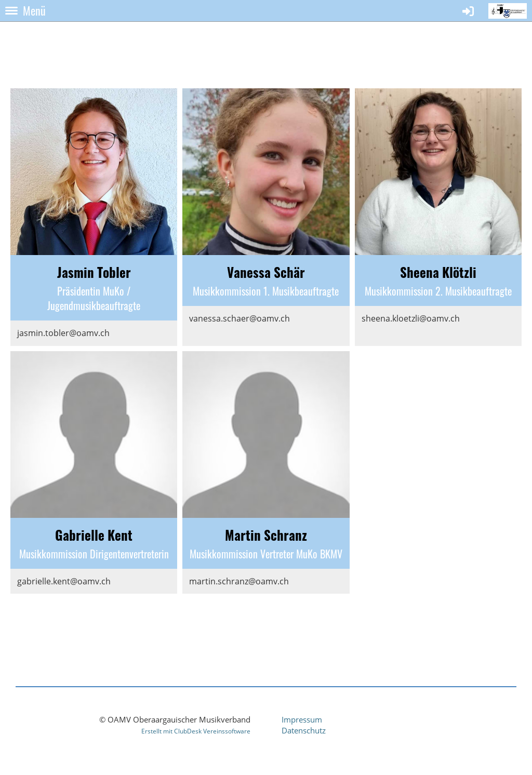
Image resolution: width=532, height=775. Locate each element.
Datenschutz (304, 730)
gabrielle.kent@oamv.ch (64, 581)
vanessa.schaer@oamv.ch (240, 318)
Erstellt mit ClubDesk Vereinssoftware (196, 731)
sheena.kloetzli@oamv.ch (411, 318)
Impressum (302, 719)
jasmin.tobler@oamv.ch (63, 333)
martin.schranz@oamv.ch (239, 581)
